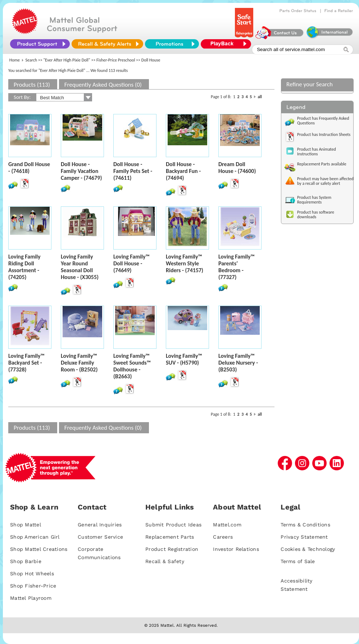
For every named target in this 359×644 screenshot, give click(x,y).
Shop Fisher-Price (33, 586)
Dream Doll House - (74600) (237, 168)
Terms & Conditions (305, 525)
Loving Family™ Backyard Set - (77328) (26, 363)
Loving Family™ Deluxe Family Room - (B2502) (79, 363)
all (260, 97)
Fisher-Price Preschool (116, 60)
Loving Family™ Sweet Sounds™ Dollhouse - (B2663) (132, 366)
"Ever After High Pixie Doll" (67, 60)
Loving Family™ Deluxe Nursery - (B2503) (238, 363)
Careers (223, 537)
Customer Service (100, 537)
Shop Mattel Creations (39, 549)
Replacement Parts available (322, 164)
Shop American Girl (35, 537)
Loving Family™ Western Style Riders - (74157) (185, 263)
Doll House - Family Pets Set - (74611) (133, 171)
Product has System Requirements (314, 200)
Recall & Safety (165, 561)
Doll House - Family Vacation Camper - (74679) (81, 171)
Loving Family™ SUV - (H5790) (184, 359)
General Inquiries (100, 525)
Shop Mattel (26, 525)
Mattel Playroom (31, 598)
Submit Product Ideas (173, 525)
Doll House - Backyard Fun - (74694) (183, 171)
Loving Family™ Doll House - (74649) (131, 263)
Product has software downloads (316, 214)
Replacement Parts (170, 537)
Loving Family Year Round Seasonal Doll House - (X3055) (80, 267)
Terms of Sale (298, 561)
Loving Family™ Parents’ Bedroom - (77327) (237, 267)
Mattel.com (227, 525)
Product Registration (172, 549)
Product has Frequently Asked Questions (323, 121)
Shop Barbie (26, 561)
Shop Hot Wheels (32, 574)
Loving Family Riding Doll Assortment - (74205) (24, 267)
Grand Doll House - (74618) (29, 168)
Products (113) (32, 85)
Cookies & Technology (308, 549)
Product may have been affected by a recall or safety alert (325, 181)
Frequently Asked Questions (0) (103, 85)
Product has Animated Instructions (317, 152)
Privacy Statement (304, 537)
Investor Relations (236, 549)
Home (15, 60)
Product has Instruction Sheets (324, 134)
